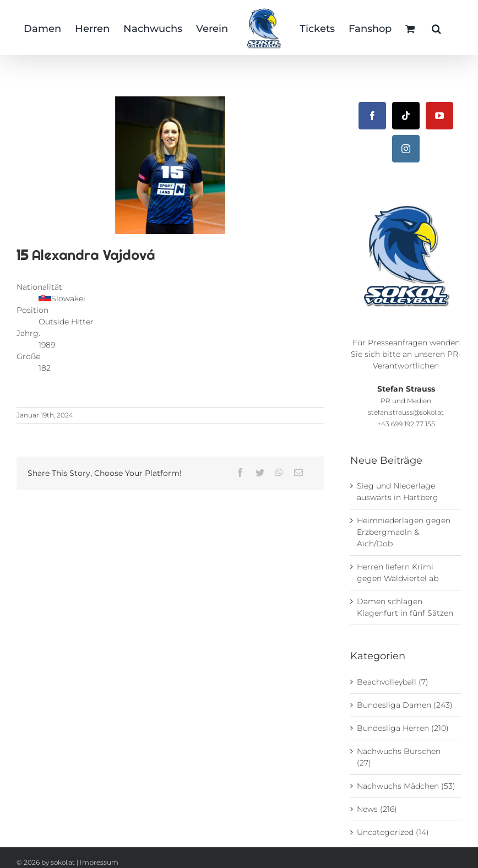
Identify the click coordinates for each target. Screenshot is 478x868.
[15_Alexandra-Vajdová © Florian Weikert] (170, 165)
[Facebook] (372, 116)
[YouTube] (439, 116)
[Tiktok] (406, 116)
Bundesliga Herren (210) (403, 728)
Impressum (99, 862)
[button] (436, 28)
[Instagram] (406, 149)
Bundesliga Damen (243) (405, 705)
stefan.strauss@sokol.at (406, 413)
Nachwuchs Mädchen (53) (406, 786)
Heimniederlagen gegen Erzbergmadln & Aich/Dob (404, 532)
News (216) (377, 809)
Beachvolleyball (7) (393, 682)
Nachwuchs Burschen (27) (399, 757)
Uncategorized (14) (393, 832)
